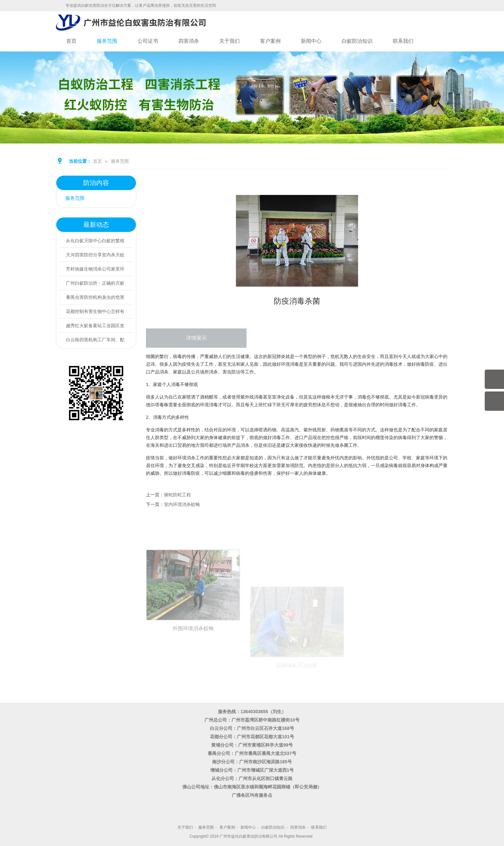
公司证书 (148, 41)
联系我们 (403, 41)
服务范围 (107, 41)
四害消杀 (189, 41)
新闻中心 (311, 41)
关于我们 (230, 41)
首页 (71, 41)
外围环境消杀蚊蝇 (193, 674)
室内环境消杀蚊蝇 (182, 504)
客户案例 (270, 41)
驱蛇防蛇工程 (177, 495)
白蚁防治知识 (357, 41)
